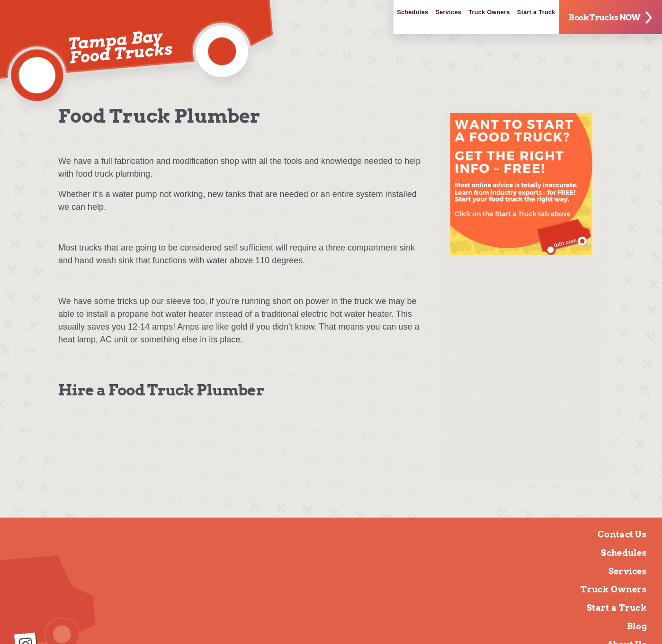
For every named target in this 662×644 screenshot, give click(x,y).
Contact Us (622, 534)
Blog (637, 626)
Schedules (346, 14)
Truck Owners (454, 14)
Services (396, 14)
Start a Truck (519, 14)
